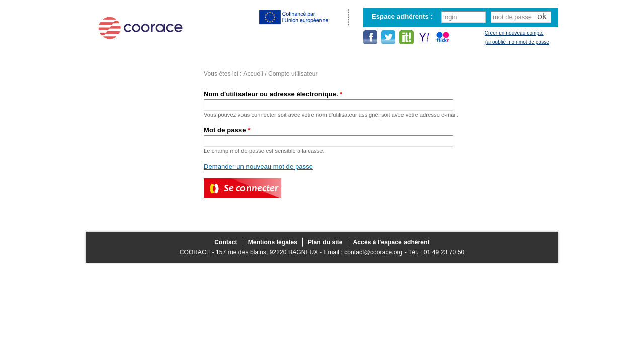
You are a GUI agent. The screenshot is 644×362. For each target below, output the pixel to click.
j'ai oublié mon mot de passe (517, 42)
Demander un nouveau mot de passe (258, 167)
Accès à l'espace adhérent (391, 242)
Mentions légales (273, 242)
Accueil (253, 74)
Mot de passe (227, 130)
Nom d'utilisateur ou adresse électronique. (273, 94)
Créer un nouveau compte (514, 33)
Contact (226, 242)
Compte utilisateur (293, 74)
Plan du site (325, 242)
